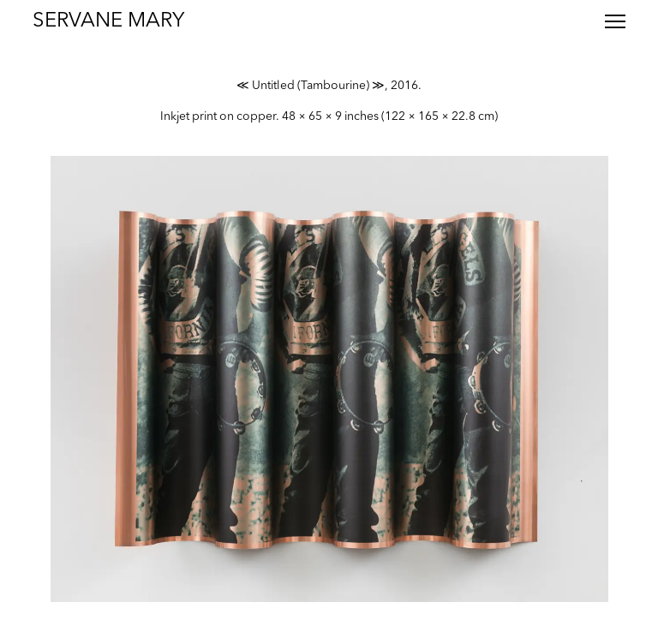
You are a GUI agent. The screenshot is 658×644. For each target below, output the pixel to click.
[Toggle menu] (615, 21)
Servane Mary (108, 21)
